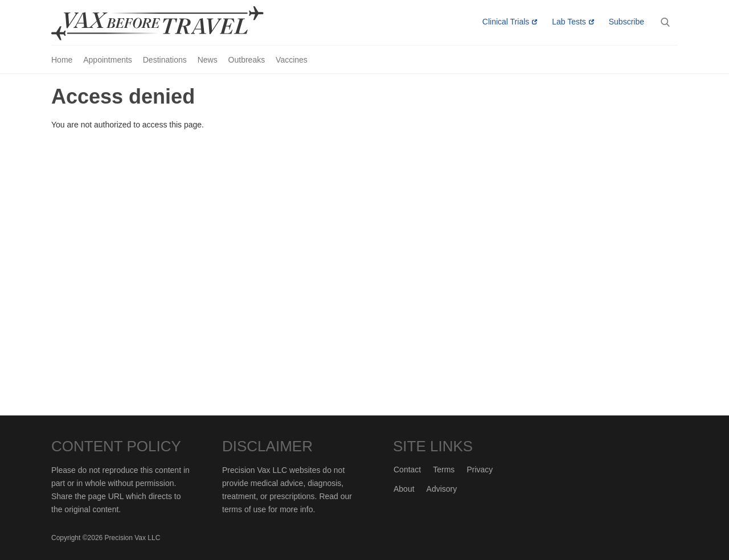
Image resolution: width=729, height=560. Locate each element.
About (404, 489)
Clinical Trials (506, 22)
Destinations (165, 60)
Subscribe (626, 22)
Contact (407, 470)
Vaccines (292, 60)
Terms (444, 470)
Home (62, 60)
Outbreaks (247, 60)
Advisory (442, 489)
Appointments (108, 60)
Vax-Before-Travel (171, 23)
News (208, 60)
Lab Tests (569, 22)
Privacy (480, 470)
